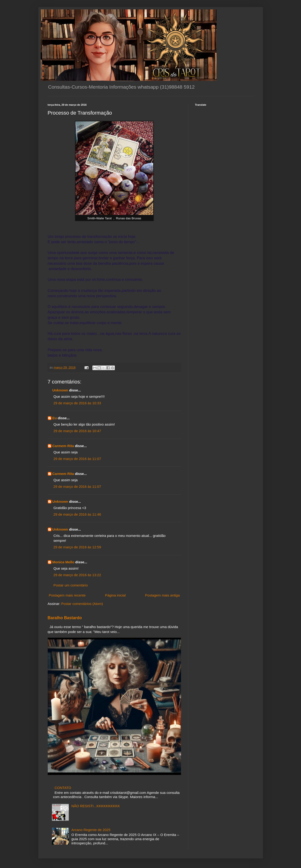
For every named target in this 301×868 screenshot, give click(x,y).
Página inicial (115, 595)
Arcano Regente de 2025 (91, 830)
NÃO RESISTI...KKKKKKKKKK (96, 806)
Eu (55, 418)
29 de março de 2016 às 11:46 (77, 514)
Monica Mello (63, 562)
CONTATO (63, 788)
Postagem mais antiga (162, 595)
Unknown (60, 390)
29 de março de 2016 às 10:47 (77, 431)
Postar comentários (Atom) (82, 604)
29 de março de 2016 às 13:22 (77, 575)
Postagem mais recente (67, 595)
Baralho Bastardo (65, 618)
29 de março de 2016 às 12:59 (77, 547)
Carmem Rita (63, 446)
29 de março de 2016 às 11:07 (77, 459)
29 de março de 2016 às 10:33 (77, 403)
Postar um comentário (71, 585)
